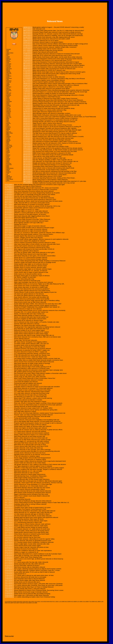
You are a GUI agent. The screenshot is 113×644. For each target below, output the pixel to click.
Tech (8, 131)
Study (8, 75)
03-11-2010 (55, 602)
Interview (9, 72)
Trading (8, 114)
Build (8, 149)
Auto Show (9, 145)
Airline (8, 103)
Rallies (8, 99)
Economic (9, 91)
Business (9, 132)
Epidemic (9, 95)
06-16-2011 (32, 602)
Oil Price (9, 106)
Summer (9, 116)
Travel (8, 57)
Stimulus (9, 109)
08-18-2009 (67, 602)
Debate (8, 71)
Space (8, 58)
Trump (8, 122)
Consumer (9, 165)
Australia (9, 172)
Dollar (8, 171)
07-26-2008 (91, 602)
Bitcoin (8, 70)
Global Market (10, 168)
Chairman (9, 74)
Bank (8, 143)
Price (8, 157)
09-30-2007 (10, 603)
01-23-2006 (34, 603)
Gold (8, 51)
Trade (8, 150)
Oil (7, 174)
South (8, 77)
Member (9, 140)
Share (8, 136)
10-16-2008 (85, 602)
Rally (8, 166)
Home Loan (9, 146)
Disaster (9, 105)
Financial (9, 82)
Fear (8, 92)
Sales (8, 144)
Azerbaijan (9, 102)
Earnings (9, 59)
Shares (8, 128)
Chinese (9, 94)
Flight (8, 104)
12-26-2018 (8, 602)
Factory (8, 155)
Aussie (8, 160)
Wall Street (9, 177)
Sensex (8, 159)
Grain (8, 63)
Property (9, 127)
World (8, 54)
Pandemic (9, 81)
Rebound (9, 178)
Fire (7, 55)
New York (9, 117)
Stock (8, 180)
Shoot (8, 126)
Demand (9, 89)
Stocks (8, 176)
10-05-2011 (26, 602)
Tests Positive (10, 53)
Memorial (9, 93)
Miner (8, 86)
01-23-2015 (14, 602)
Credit (8, 138)
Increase (9, 49)
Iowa (8, 120)
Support (8, 112)
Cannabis (9, 64)
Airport (8, 60)
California (9, 76)
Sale (8, 121)
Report (8, 170)
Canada (8, 110)
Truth (8, 173)
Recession (9, 69)
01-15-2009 (79, 602)
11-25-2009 (61, 602)
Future (8, 108)
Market (8, 129)
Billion (8, 134)
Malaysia (9, 111)
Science (9, 61)
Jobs (8, 80)
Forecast (9, 66)
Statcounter (9, 636)
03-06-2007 (22, 603)
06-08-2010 (49, 602)
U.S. (8, 154)
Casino (8, 100)
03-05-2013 (20, 602)
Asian (8, 161)
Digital (8, 85)
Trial (8, 52)
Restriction (9, 78)
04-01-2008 (97, 602)
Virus (8, 98)
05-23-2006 (28, 603)
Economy (9, 163)
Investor (9, 65)
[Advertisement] (55, 10)
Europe (8, 115)
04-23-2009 (73, 602)
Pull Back (9, 87)
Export (8, 153)
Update (8, 139)
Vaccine (8, 68)
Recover (9, 123)
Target (8, 97)
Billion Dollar (10, 133)
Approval (9, 148)
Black (8, 167)
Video (8, 83)
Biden (8, 119)
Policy (8, 156)
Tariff (8, 125)
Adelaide (9, 137)
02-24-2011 (38, 602)
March (8, 88)
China (8, 162)
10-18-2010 (43, 602)
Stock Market (10, 179)
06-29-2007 (16, 603)
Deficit (8, 151)
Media (8, 142)
